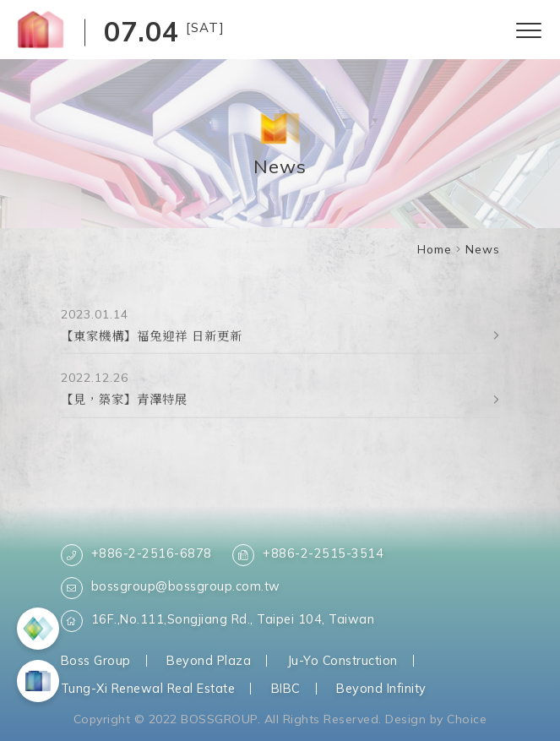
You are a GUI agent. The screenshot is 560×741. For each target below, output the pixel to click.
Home (435, 249)
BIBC (286, 688)
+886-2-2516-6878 (136, 555)
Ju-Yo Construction (343, 660)
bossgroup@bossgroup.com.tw (171, 588)
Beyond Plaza (209, 660)
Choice (467, 719)
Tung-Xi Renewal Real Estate (148, 688)
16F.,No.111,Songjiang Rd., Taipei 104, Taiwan (218, 621)
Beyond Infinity (381, 688)
